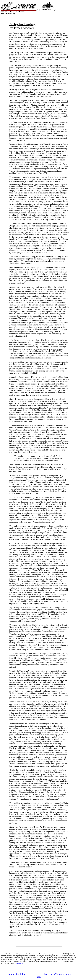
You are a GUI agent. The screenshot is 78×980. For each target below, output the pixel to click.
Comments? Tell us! (17, 974)
